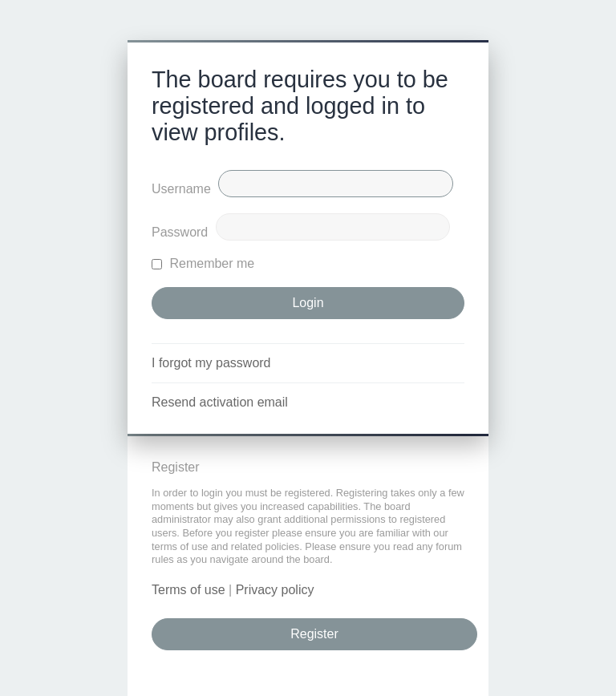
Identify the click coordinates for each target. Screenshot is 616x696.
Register (314, 634)
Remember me (203, 263)
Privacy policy (275, 590)
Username (181, 189)
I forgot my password (211, 363)
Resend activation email (220, 402)
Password (180, 232)
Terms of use (188, 590)
